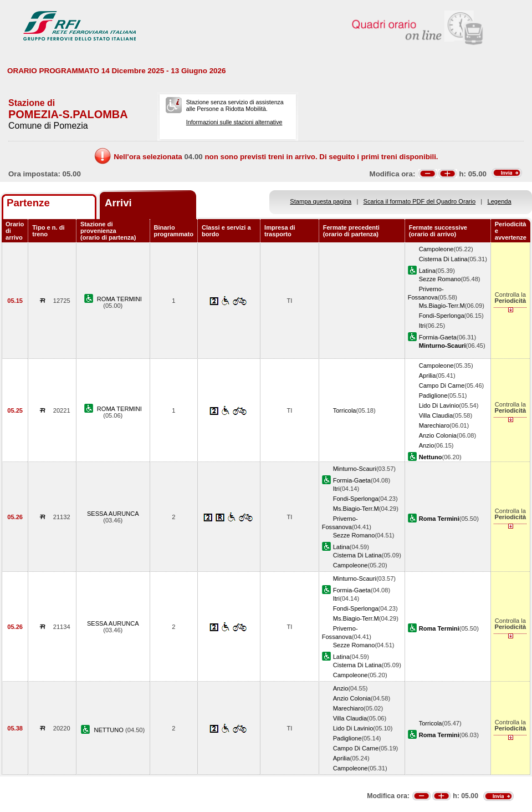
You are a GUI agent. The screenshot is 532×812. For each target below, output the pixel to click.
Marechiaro (434, 425)
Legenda (500, 201)
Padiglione (433, 395)
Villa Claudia (436, 415)
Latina (427, 271)
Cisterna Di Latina (443, 259)
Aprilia (428, 375)
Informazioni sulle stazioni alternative (234, 122)
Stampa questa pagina (321, 201)
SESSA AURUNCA (113, 514)
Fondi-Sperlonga (442, 316)
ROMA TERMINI (119, 299)
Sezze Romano (440, 279)
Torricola (345, 410)
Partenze (28, 203)
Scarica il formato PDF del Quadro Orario (420, 201)
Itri (422, 326)
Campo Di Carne (442, 385)
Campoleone (436, 249)
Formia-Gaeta (438, 337)
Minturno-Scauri (355, 469)
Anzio (427, 445)
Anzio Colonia (438, 435)
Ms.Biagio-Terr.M (442, 306)
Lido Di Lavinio (439, 405)
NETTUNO (109, 730)
